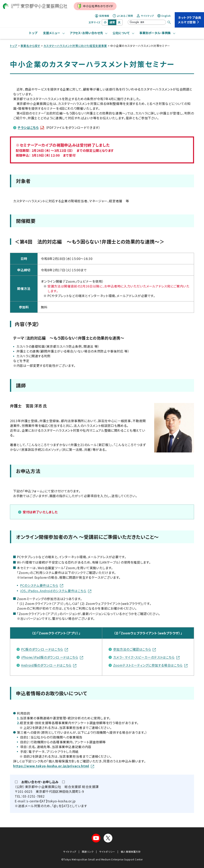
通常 (112, 22)
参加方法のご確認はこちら (135, 649)
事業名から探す (30, 46)
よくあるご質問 (123, 16)
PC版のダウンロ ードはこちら (45, 649)
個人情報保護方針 (131, 852)
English (164, 16)
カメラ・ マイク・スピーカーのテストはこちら (146, 657)
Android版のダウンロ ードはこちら (49, 665)
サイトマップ (145, 16)
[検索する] (169, 22)
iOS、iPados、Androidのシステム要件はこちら (56, 591)
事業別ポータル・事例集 (155, 33)
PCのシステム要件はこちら (42, 585)
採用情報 (102, 16)
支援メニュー (52, 33)
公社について (121, 33)
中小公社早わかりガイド (95, 6)
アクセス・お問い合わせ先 (86, 33)
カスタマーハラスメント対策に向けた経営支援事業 (75, 46)
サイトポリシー (107, 852)
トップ (33, 33)
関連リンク (88, 852)
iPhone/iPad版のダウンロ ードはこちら (52, 657)
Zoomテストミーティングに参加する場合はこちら (150, 665)
